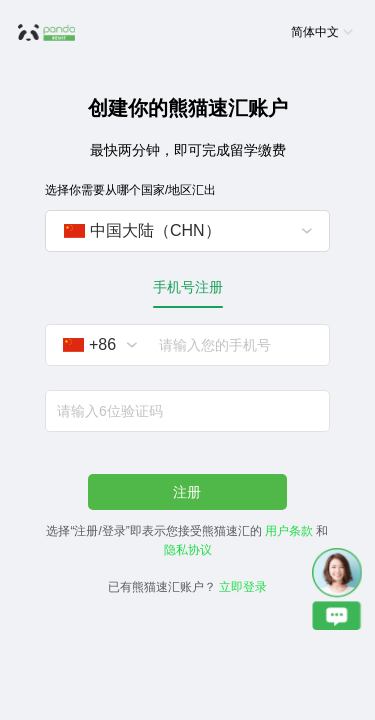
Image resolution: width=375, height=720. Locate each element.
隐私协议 (188, 550)
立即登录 (243, 587)
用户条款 (289, 531)
